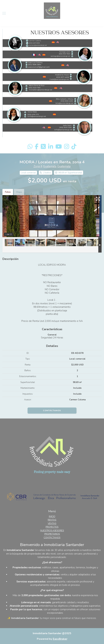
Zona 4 (38, 166)
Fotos (8, 192)
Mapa (19, 192)
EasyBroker (60, 639)
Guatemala (50, 166)
